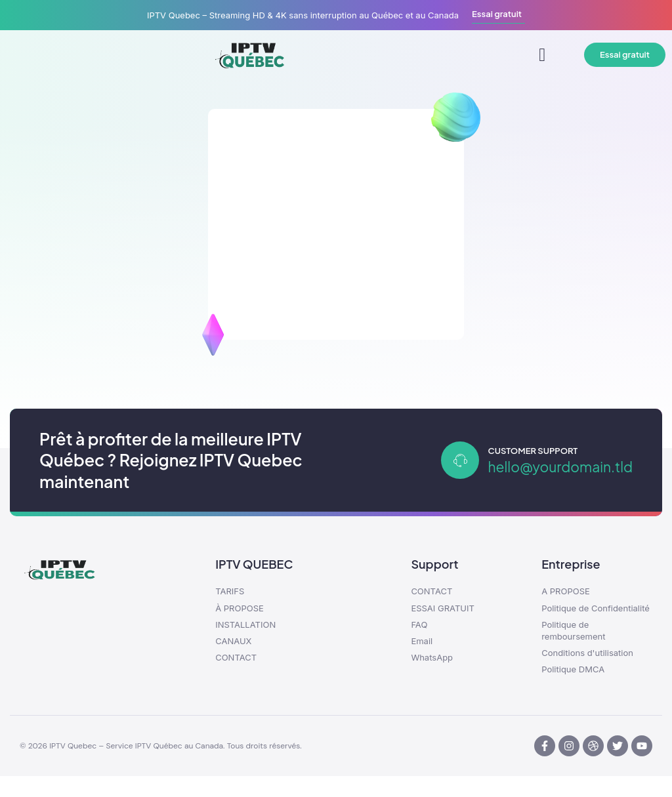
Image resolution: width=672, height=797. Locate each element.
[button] (542, 55)
